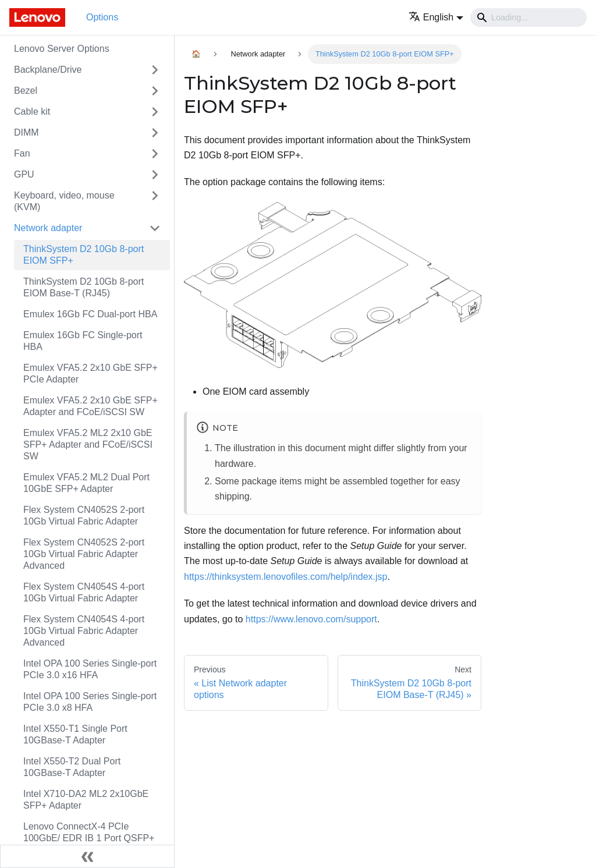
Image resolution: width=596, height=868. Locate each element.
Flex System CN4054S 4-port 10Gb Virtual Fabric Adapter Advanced (84, 631)
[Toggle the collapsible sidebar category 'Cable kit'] (155, 112)
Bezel (26, 91)
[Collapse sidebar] (87, 856)
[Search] (528, 17)
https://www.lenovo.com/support (311, 619)
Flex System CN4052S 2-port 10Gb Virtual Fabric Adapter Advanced (84, 554)
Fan (22, 153)
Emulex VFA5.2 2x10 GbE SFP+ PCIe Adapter (91, 373)
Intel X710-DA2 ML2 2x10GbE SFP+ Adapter (86, 800)
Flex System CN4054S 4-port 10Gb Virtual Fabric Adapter (84, 592)
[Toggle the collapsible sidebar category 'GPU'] (155, 175)
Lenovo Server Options (62, 49)
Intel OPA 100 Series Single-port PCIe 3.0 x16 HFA (90, 669)
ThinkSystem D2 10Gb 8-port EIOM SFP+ (84, 255)
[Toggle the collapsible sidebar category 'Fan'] (155, 154)
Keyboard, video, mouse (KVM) (64, 201)
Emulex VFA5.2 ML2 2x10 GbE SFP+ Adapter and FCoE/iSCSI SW (88, 444)
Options (102, 17)
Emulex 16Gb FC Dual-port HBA (90, 314)
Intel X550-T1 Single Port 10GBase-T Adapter (75, 734)
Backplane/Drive (48, 70)
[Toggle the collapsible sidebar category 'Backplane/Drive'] (155, 70)
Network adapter (48, 228)
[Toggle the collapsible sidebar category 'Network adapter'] (155, 228)
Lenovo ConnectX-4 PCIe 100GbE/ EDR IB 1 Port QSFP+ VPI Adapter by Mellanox (89, 838)
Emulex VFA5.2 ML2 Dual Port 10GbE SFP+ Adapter (86, 483)
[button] (436, 17)
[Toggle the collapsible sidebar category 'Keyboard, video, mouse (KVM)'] (155, 201)
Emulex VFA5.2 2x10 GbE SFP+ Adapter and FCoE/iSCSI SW (91, 406)
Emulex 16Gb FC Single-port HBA (83, 341)
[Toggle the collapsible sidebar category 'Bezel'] (155, 91)
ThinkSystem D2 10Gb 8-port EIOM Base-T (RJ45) (84, 287)
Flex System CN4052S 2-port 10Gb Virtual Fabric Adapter (84, 516)
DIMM (26, 132)
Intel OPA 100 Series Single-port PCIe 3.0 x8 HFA (90, 702)
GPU (24, 174)
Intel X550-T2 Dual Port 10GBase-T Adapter (72, 767)
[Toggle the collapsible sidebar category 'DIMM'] (155, 133)
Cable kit (32, 111)
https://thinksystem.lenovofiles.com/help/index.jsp (286, 577)
